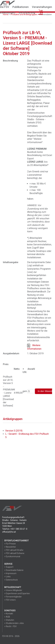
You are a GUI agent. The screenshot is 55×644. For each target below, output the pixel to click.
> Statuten (9, 620)
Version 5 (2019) (14, 431)
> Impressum (10, 573)
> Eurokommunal (12, 556)
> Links (7, 577)
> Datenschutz (11, 580)
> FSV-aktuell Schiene (14, 553)
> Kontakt (9, 614)
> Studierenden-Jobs (14, 623)
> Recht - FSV (10, 626)
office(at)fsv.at (9, 532)
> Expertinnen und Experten (17, 593)
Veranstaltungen (42, 7)
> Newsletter (10, 547)
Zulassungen (8, 12)
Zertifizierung (27, 12)
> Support (9, 567)
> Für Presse (10, 544)
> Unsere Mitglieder (13, 590)
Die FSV (5, 7)
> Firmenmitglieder (13, 597)
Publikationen (21, 7)
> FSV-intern (10, 600)
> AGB (7, 617)
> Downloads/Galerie (14, 570)
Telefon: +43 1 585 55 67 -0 (15, 529)
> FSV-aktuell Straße (14, 550)
